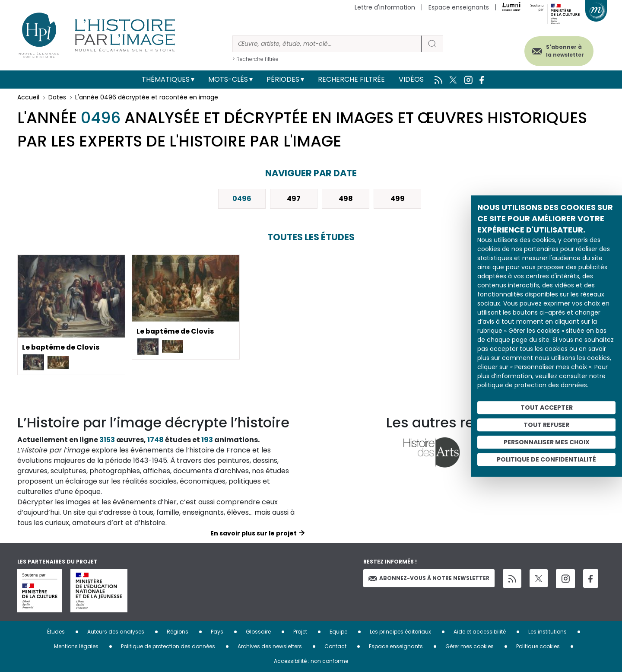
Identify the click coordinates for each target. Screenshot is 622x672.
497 (294, 199)
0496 (242, 199)
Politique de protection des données (168, 646)
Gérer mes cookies (470, 646)
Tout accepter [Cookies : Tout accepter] (547, 408)
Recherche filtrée (351, 79)
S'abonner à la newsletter (563, 51)
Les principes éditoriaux (400, 632)
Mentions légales (76, 646)
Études (56, 632)
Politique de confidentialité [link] (546, 459)
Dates (57, 97)
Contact (335, 646)
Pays (217, 632)
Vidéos (411, 79)
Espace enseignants (459, 7)
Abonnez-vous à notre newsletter (429, 578)
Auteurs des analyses (116, 632)
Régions (178, 632)
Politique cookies (538, 646)
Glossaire (258, 632)
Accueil (28, 97)
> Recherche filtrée (255, 59)
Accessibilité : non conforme (311, 661)
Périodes (283, 79)
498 (346, 199)
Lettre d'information (385, 7)
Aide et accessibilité (480, 632)
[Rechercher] (327, 44)
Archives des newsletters (270, 646)
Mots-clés (228, 79)
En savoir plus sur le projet (254, 533)
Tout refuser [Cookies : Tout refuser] (546, 425)
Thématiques (166, 79)
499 (398, 199)
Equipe (338, 632)
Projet (300, 632)
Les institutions (547, 632)
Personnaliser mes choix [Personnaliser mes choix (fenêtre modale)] (547, 442)
